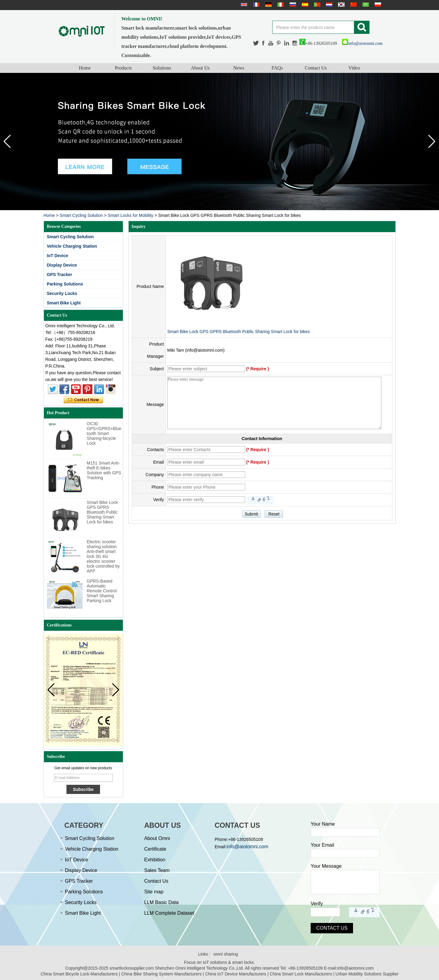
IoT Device (58, 256)
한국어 (341, 5)
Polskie (377, 5)
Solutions (162, 68)
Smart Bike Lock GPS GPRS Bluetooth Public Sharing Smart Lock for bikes (102, 512)
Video (354, 68)
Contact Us (316, 68)
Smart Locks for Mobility (130, 215)
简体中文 (353, 5)
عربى (365, 5)
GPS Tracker (60, 275)
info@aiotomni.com (362, 43)
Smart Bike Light (64, 303)
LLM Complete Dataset (169, 913)
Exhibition (155, 860)
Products (123, 68)
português (316, 5)
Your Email (322, 845)
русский (292, 5)
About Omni (157, 838)
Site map (154, 892)
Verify (317, 904)
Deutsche (268, 5)
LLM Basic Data (161, 902)
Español (304, 5)
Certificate (155, 849)
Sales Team (157, 870)
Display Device (62, 265)
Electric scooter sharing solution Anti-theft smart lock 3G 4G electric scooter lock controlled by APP (103, 556)
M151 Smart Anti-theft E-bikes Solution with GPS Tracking (104, 470)
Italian (280, 5)
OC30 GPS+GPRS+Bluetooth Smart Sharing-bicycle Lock (104, 433)
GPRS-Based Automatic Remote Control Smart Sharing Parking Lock (102, 591)
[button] (432, 142)
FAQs (277, 68)
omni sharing (226, 954)
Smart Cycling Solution (81, 215)
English (243, 5)
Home (85, 68)
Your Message (326, 866)
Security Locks (62, 293)
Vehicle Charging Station (72, 246)
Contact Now (83, 400)
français (255, 5)
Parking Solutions (65, 284)
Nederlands (328, 5)
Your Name (323, 824)
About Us (200, 68)
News (239, 68)
